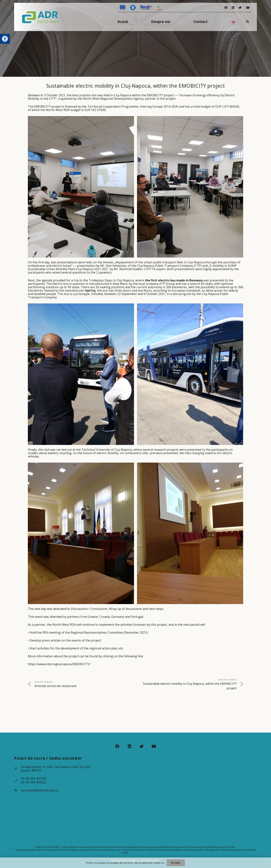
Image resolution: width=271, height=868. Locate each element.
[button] (5, 39)
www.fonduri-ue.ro (139, 853)
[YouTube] (248, 8)
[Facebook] (226, 8)
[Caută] (248, 22)
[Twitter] (240, 8)
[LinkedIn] (233, 8)
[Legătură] (40, 17)
